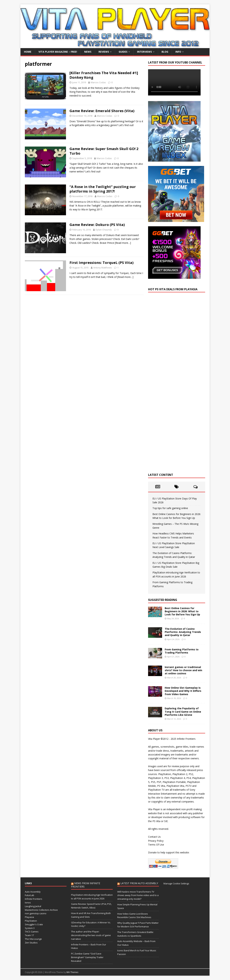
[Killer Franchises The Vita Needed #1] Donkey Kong (104, 75)
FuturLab (29, 895)
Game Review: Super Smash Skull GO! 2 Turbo (104, 151)
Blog (165, 52)
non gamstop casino (36, 913)
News (88, 52)
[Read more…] (123, 243)
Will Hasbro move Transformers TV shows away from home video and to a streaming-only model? (138, 895)
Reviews (104, 52)
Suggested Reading (163, 600)
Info (178, 52)
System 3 (30, 928)
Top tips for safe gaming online (170, 508)
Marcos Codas (98, 82)
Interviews (144, 52)
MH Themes (72, 972)
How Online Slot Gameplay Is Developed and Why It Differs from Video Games (183, 691)
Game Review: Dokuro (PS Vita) (97, 225)
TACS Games (32, 932)
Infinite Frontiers (34, 899)
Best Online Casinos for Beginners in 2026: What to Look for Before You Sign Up (182, 611)
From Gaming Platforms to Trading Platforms (182, 651)
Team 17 (29, 935)
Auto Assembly (33, 892)
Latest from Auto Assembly (139, 883)
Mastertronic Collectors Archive (41, 910)
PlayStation (31, 921)
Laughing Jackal (33, 906)
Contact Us (154, 837)
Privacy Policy (156, 841)
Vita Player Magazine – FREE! (58, 52)
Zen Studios (31, 943)
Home (28, 52)
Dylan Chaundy (104, 230)
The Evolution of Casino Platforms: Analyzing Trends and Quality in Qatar (183, 632)
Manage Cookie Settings (176, 883)
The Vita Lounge (33, 939)
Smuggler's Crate (34, 924)
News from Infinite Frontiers (86, 885)
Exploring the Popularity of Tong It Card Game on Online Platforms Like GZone (183, 711)
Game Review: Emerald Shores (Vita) (102, 111)
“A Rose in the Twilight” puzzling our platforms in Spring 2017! (103, 189)
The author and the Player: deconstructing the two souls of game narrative (91, 935)
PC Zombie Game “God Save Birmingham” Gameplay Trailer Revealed (87, 957)
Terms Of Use (156, 845)
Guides (123, 52)
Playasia (29, 917)
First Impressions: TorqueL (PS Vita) (102, 263)
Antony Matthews (103, 268)
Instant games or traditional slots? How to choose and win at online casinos (183, 670)
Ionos (28, 903)
